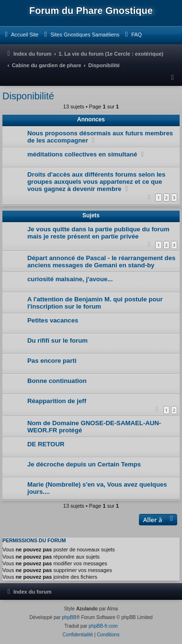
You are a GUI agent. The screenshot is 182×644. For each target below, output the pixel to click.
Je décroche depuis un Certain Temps (84, 464)
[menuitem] (20, 35)
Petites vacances (53, 320)
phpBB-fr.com (103, 626)
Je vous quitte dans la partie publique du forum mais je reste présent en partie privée (98, 233)
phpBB (69, 617)
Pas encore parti (52, 361)
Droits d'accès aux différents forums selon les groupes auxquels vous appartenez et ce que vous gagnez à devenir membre (96, 182)
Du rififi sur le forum (57, 340)
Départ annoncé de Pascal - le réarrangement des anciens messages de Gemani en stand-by (101, 262)
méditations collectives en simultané (82, 154)
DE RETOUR (46, 444)
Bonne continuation (57, 381)
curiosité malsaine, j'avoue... (70, 279)
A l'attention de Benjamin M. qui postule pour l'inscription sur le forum (95, 303)
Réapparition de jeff (57, 401)
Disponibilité (28, 96)
